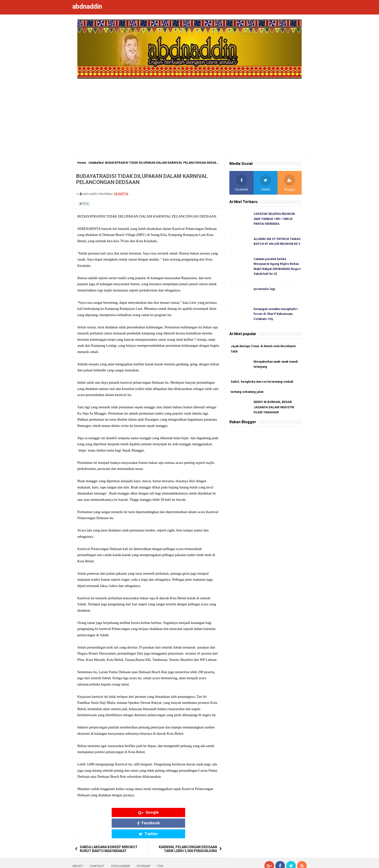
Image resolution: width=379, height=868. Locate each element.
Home (82, 163)
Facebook (149, 812)
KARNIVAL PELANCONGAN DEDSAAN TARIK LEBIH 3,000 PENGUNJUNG (188, 828)
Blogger (301, 860)
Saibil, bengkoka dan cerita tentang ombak (263, 383)
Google (111, 812)
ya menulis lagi (265, 290)
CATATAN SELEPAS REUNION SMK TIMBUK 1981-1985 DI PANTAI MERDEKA (275, 219)
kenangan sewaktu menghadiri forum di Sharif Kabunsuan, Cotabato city (277, 315)
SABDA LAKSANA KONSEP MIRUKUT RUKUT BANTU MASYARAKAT (109, 828)
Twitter (186, 812)
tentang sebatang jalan (248, 394)
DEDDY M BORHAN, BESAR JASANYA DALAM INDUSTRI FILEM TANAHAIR (274, 409)
